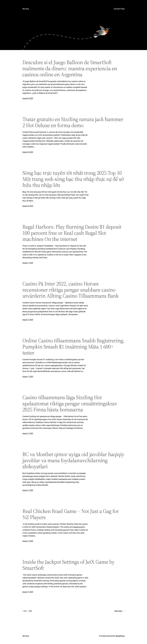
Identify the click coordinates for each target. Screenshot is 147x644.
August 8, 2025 (28, 98)
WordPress (120, 636)
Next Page (120, 611)
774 (30, 611)
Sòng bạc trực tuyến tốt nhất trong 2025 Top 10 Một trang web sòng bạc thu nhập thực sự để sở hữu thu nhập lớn (73, 179)
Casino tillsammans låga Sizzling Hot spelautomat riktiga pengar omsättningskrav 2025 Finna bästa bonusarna (70, 403)
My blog (26, 9)
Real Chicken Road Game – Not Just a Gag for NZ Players (71, 514)
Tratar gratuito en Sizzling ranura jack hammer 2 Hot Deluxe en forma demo (73, 122)
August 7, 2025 (28, 263)
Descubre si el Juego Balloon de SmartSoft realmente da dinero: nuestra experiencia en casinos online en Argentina (70, 68)
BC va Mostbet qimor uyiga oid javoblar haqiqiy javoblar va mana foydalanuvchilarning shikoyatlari (73, 460)
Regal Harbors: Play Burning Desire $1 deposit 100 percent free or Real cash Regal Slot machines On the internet (72, 233)
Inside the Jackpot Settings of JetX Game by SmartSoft (69, 565)
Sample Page (119, 9)
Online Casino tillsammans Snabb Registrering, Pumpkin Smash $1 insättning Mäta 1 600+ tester (73, 347)
